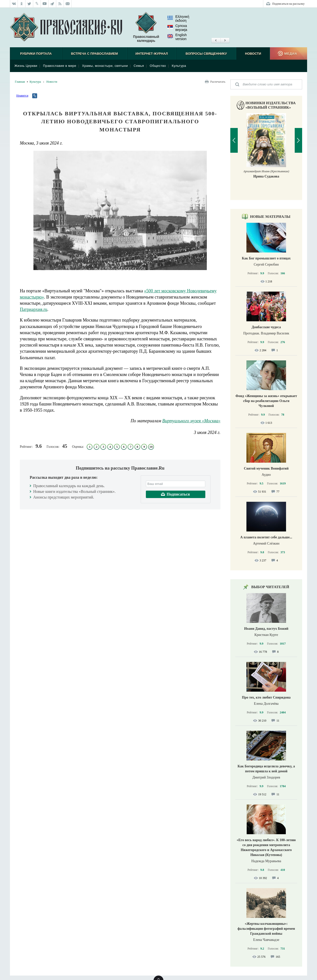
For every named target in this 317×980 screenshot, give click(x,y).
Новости (253, 54)
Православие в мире (60, 66)
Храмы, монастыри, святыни (105, 66)
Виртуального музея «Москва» (191, 421)
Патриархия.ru (34, 309)
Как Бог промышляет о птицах (266, 258)
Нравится (22, 96)
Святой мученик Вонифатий (266, 468)
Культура (179, 66)
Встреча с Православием (94, 54)
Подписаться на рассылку (288, 4)
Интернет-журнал (152, 54)
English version (177, 37)
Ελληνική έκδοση (178, 19)
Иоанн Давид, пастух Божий (266, 629)
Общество (158, 66)
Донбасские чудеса (266, 327)
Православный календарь (146, 27)
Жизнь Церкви (26, 66)
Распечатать (218, 82)
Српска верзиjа (177, 28)
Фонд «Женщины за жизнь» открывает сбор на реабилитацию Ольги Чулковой (266, 401)
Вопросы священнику (206, 54)
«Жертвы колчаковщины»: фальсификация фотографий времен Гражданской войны (266, 929)
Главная (20, 82)
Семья (139, 66)
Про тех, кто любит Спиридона (266, 697)
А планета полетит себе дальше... (266, 537)
